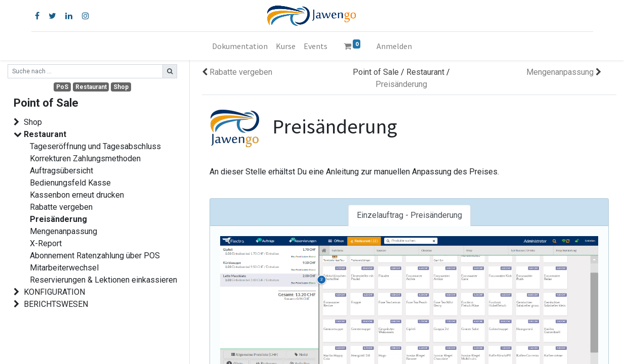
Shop (121, 87)
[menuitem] (240, 46)
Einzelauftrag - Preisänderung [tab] (409, 215)
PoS (62, 87)
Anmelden (394, 46)
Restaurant (91, 87)
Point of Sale (376, 72)
